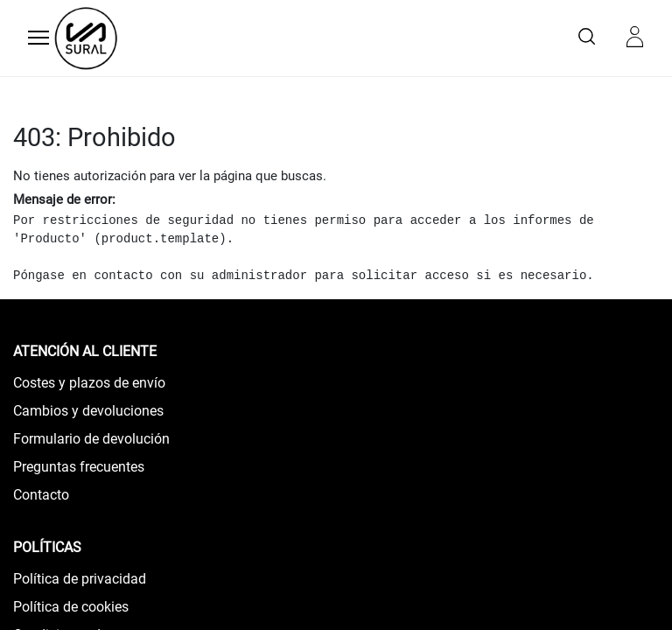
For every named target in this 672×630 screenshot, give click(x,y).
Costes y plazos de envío (89, 383)
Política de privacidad (80, 579)
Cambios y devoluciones (88, 411)
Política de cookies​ (71, 607)
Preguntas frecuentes (79, 467)
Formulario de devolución (91, 439)
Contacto (41, 495)
